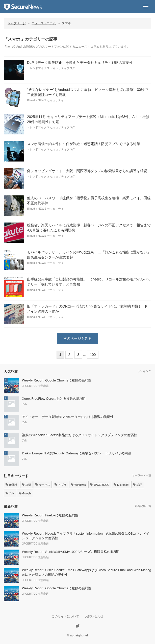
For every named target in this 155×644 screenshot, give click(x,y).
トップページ (17, 23)
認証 (138, 485)
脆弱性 (11, 485)
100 (93, 355)
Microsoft (121, 485)
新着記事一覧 (143, 506)
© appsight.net (77, 635)
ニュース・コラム (44, 23)
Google (25, 493)
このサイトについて (65, 616)
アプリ (60, 485)
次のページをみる (77, 338)
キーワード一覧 (141, 475)
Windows (78, 485)
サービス (43, 485)
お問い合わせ (94, 616)
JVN (10, 493)
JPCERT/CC (100, 485)
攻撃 (27, 485)
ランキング (144, 371)
